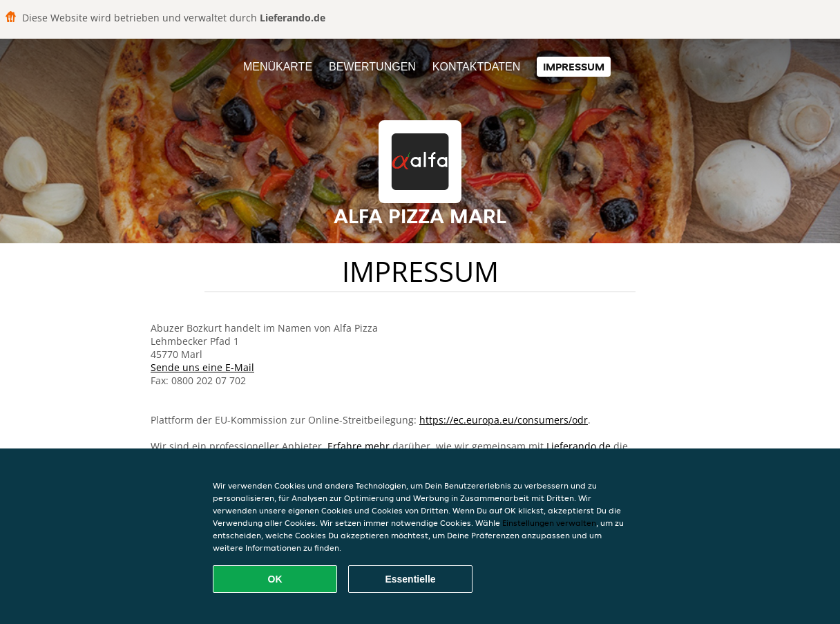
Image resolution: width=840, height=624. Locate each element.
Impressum (574, 67)
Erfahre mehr (359, 446)
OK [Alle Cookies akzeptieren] (275, 579)
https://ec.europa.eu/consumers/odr (504, 420)
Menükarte (278, 67)
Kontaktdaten (476, 67)
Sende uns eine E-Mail (202, 367)
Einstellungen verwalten (549, 523)
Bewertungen (372, 67)
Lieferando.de (579, 446)
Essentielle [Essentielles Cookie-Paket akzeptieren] (410, 579)
